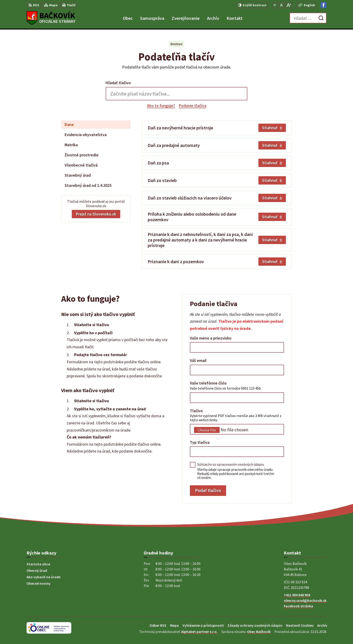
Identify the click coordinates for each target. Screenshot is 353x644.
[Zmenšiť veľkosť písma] (275, 5)
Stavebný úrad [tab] (78, 175)
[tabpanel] (217, 195)
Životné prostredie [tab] (82, 155)
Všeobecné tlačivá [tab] (81, 165)
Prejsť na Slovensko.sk (96, 214)
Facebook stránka (298, 606)
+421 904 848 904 (297, 595)
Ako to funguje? (161, 106)
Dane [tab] (69, 124)
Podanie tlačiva (193, 106)
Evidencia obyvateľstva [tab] (86, 135)
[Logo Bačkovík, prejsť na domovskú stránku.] (51, 18)
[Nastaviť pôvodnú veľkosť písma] (281, 5)
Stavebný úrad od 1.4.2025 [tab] (88, 185)
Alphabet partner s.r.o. (199, 632)
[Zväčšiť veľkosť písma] (289, 5)
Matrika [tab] (71, 145)
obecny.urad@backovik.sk (305, 600)
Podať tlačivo (208, 490)
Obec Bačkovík (259, 632)
